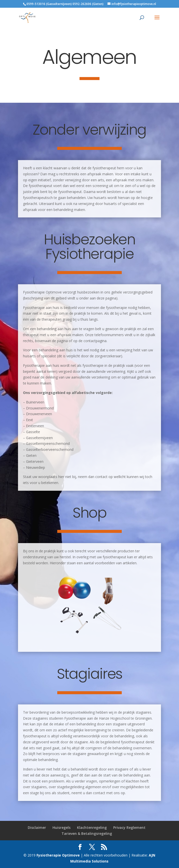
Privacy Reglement (129, 827)
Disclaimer (37, 827)
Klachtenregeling (92, 827)
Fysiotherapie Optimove (59, 855)
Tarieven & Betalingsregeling (87, 833)
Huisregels (61, 827)
